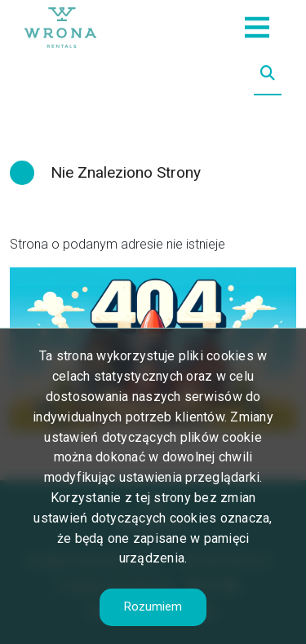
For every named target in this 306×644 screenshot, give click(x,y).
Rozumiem (153, 607)
